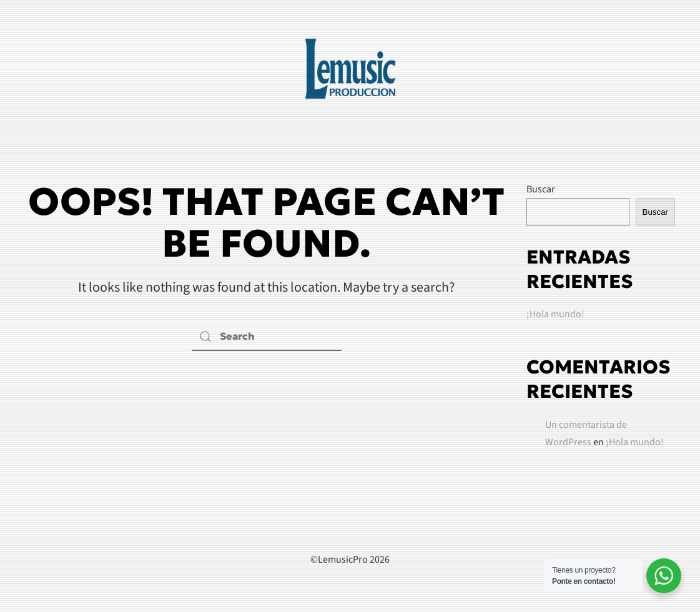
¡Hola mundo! (555, 314)
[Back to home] (350, 69)
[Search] (267, 337)
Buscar (541, 189)
